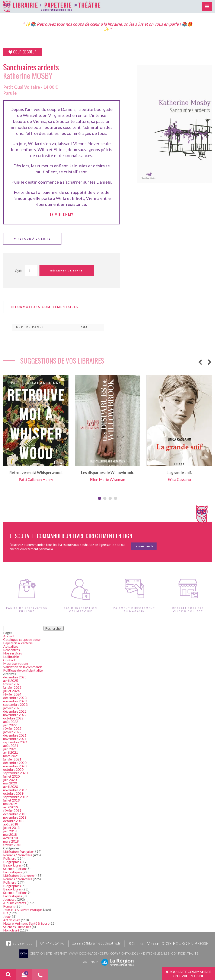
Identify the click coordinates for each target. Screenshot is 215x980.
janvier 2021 (12, 759)
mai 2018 (10, 834)
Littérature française (18, 851)
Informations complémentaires (45, 307)
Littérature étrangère (19, 875)
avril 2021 (11, 752)
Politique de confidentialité (23, 670)
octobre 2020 (13, 769)
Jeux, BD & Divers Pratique (23, 910)
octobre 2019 (13, 793)
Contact (9, 660)
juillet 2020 (11, 776)
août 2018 (11, 824)
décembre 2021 (15, 735)
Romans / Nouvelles (18, 855)
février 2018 (12, 845)
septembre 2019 (15, 797)
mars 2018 (11, 841)
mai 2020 (10, 783)
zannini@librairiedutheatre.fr (97, 943)
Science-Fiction (15, 869)
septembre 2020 (15, 773)
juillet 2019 (11, 800)
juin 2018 (10, 831)
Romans (9, 906)
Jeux (7, 916)
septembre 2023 (15, 704)
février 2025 (12, 684)
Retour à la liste (32, 239)
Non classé (11, 930)
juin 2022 (10, 725)
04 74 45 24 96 (52, 943)
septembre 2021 (15, 742)
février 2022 (12, 728)
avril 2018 (11, 838)
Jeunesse (10, 899)
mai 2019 (10, 804)
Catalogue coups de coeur (22, 639)
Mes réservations (16, 663)
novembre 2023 (15, 701)
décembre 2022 (15, 711)
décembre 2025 (15, 677)
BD (6, 913)
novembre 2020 (15, 766)
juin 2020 (10, 780)
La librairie (11, 657)
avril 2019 (11, 807)
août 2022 (11, 721)
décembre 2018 (15, 814)
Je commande (144, 546)
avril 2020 (11, 786)
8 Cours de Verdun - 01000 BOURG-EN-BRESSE (169, 943)
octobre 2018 (13, 821)
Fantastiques (13, 872)
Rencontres (12, 650)
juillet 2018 (11, 827)
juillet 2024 (11, 691)
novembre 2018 (15, 817)
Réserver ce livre (67, 270)
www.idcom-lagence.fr (88, 953)
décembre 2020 (15, 763)
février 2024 (12, 694)
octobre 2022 (13, 718)
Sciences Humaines (17, 927)
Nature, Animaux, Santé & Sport (26, 923)
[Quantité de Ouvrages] (31, 270)
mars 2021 (11, 756)
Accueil (9, 636)
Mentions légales (155, 953)
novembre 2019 (15, 790)
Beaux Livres (12, 865)
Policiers (10, 858)
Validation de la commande (23, 667)
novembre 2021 (15, 739)
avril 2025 (11, 680)
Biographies (12, 862)
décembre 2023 (15, 698)
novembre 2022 (15, 715)
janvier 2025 (12, 687)
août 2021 (11, 745)
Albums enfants (15, 903)
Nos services (13, 653)
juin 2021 (10, 749)
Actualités (11, 646)
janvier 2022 (12, 732)
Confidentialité (185, 953)
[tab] (45, 307)
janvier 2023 (12, 708)
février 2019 (12, 810)
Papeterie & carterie (18, 643)
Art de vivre (12, 920)
